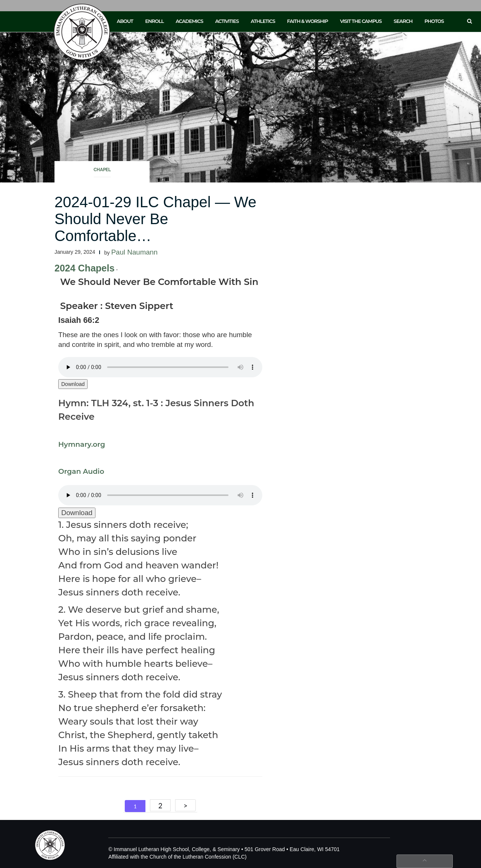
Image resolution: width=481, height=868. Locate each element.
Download (73, 384)
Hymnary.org (82, 444)
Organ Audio (81, 471)
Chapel (102, 170)
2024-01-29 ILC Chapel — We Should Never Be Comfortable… (155, 219)
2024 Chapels (85, 268)
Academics (189, 21)
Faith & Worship (308, 21)
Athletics (263, 21)
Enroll (154, 21)
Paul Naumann (134, 252)
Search (403, 21)
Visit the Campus (361, 21)
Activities (227, 21)
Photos (434, 21)
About (125, 21)
